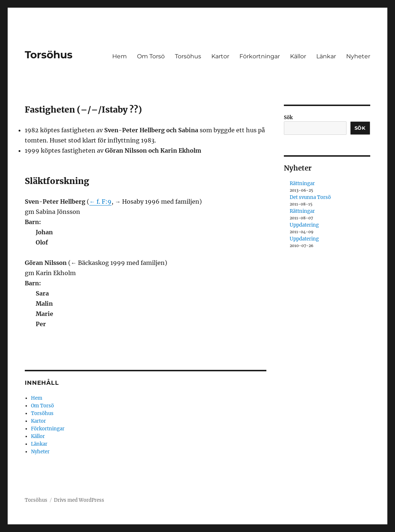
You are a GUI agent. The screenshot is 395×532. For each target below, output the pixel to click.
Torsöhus (49, 55)
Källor (298, 56)
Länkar (326, 56)
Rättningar (302, 183)
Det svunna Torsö (310, 197)
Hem (120, 56)
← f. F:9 (100, 202)
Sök (288, 118)
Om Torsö (151, 56)
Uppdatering (304, 225)
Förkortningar (260, 56)
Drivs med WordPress (79, 500)
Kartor (220, 56)
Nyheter (358, 56)
